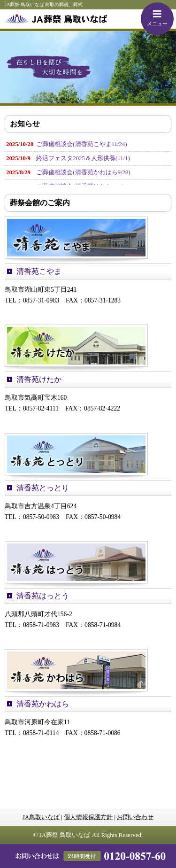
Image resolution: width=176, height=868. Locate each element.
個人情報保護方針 (88, 817)
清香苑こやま (39, 271)
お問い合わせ (135, 817)
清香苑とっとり (43, 488)
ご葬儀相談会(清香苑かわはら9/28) (83, 172)
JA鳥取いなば (41, 817)
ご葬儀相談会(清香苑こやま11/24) (81, 144)
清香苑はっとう (43, 596)
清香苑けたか (39, 379)
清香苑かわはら (43, 704)
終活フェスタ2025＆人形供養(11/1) (83, 158)
